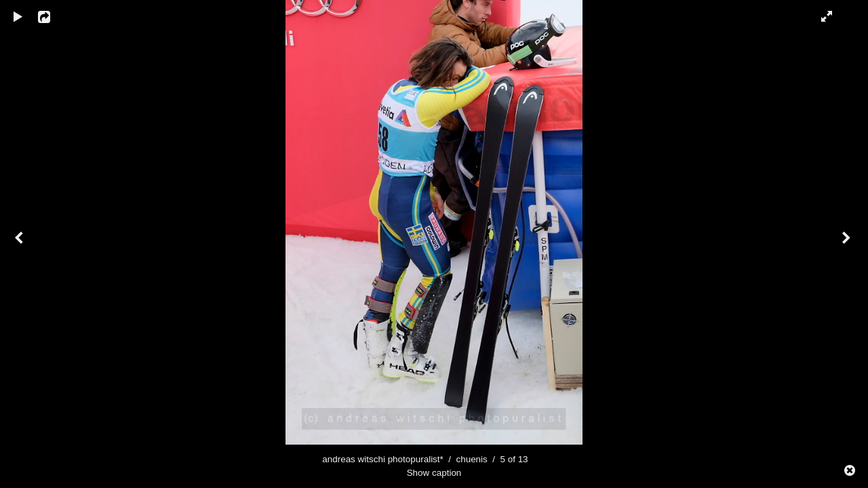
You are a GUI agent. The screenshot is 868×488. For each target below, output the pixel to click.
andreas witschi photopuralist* (383, 459)
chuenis (471, 459)
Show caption (434, 473)
